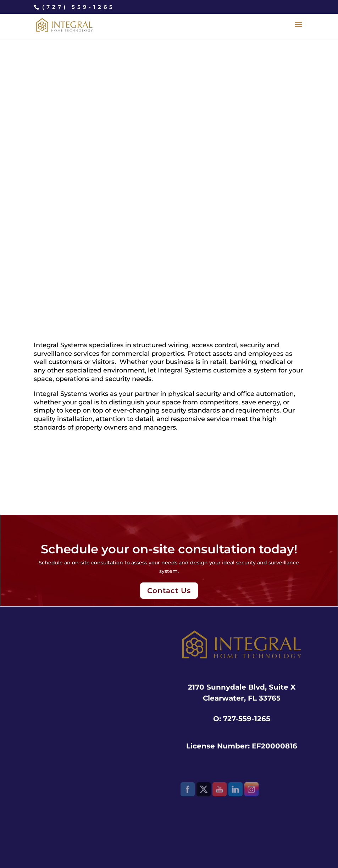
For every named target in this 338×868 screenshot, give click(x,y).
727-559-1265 (247, 719)
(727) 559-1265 (79, 7)
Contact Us (169, 591)
